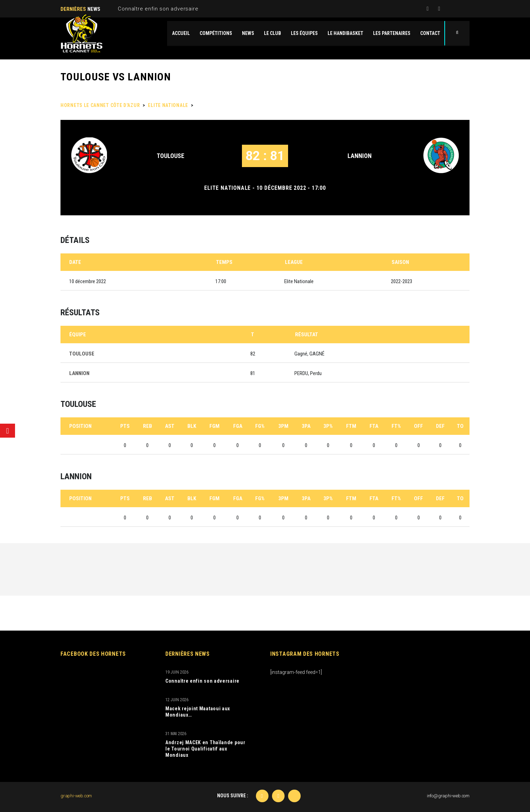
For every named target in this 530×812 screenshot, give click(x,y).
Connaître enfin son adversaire (158, 9)
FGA (238, 426)
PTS (125, 426)
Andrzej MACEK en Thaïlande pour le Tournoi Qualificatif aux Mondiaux (205, 749)
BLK (192, 426)
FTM (351, 426)
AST (170, 426)
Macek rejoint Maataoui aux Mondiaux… (198, 712)
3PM (283, 426)
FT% (396, 426)
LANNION (360, 156)
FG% (260, 426)
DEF (440, 426)
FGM (214, 426)
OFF (418, 426)
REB (148, 426)
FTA (374, 426)
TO (460, 426)
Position (80, 426)
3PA (306, 426)
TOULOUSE (170, 156)
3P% (328, 426)
